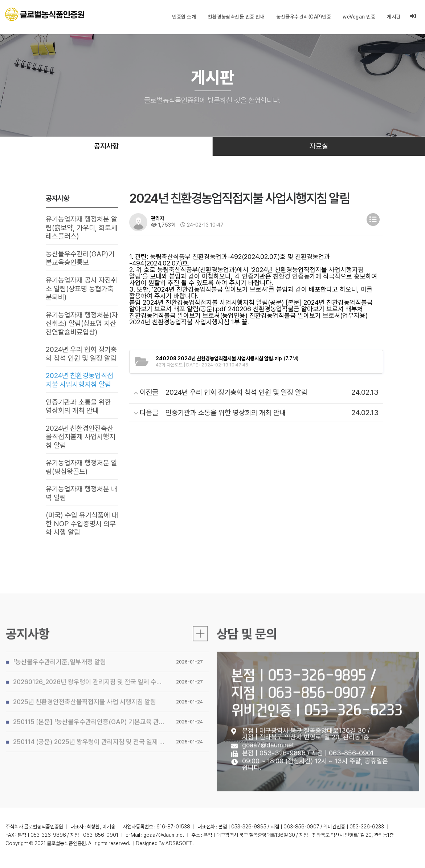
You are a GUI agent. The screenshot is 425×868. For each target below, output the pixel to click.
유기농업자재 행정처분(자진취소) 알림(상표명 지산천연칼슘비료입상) (82, 326)
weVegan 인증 (359, 17)
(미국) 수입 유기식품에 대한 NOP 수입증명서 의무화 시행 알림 (82, 530)
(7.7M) (227, 359)
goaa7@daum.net (268, 765)
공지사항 (106, 147)
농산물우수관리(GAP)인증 (304, 17)
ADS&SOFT (179, 849)
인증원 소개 (184, 17)
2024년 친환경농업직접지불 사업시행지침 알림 (80, 384)
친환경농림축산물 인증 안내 (236, 17)
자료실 (319, 147)
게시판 (394, 17)
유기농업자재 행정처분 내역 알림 (81, 499)
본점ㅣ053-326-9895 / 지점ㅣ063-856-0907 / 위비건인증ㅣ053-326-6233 (317, 712)
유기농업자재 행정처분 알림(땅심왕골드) (81, 472)
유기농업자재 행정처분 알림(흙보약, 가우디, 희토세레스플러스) (81, 229)
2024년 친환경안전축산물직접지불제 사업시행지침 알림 (81, 441)
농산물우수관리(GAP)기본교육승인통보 (80, 260)
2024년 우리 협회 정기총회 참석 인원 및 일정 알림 (81, 357)
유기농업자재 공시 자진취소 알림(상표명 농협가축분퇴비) (81, 291)
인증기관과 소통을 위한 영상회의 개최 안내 (78, 410)
